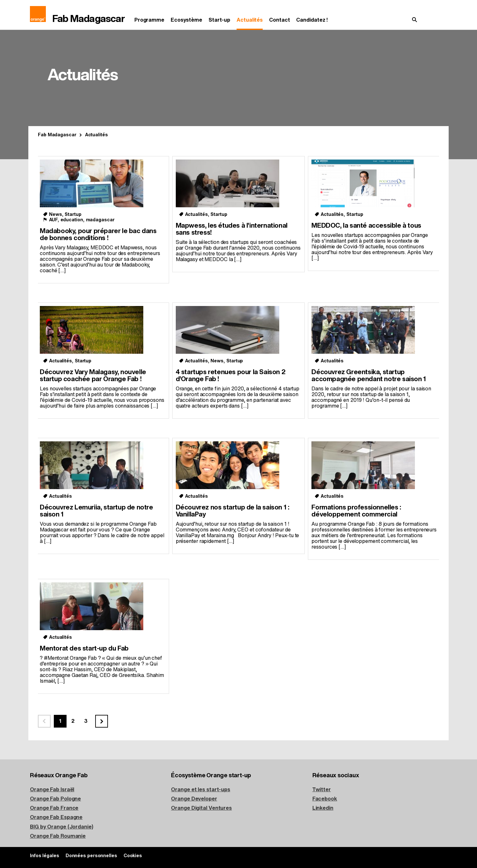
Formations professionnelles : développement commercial (356, 511)
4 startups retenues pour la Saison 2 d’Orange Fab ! (231, 376)
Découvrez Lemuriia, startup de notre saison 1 (96, 511)
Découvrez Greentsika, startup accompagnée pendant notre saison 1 (369, 376)
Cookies (133, 856)
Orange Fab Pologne (55, 799)
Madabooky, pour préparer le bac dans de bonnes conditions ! (98, 235)
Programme (149, 20)
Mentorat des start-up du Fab (84, 648)
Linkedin (323, 808)
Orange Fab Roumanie (58, 836)
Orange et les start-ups (201, 790)
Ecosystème (186, 20)
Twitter (322, 790)
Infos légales (45, 856)
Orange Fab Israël (52, 790)
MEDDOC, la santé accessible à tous (366, 226)
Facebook (325, 799)
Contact (279, 20)
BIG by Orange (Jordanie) (62, 827)
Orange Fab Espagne (56, 817)
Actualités (250, 20)
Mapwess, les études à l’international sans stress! (232, 229)
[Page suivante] (102, 721)
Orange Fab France (54, 808)
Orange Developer (194, 799)
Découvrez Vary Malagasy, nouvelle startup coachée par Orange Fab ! (93, 376)
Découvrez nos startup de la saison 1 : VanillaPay (233, 511)
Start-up (219, 20)
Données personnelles (91, 856)
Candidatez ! (312, 20)
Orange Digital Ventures (201, 808)
